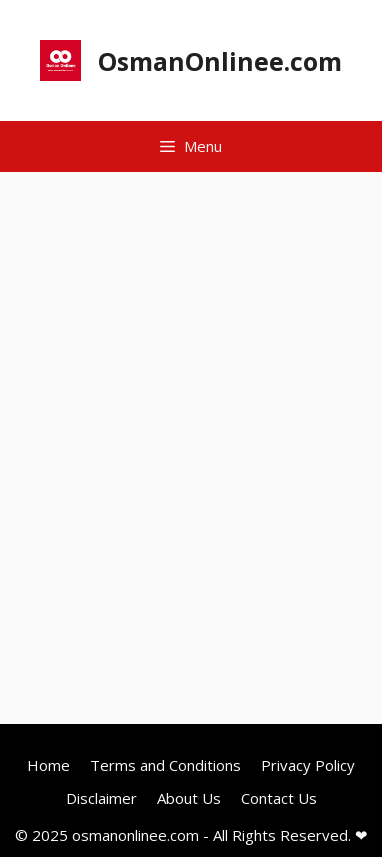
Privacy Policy (308, 765)
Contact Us (279, 798)
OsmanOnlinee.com (220, 61)
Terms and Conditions (165, 765)
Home (48, 765)
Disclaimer (101, 798)
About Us (189, 798)
